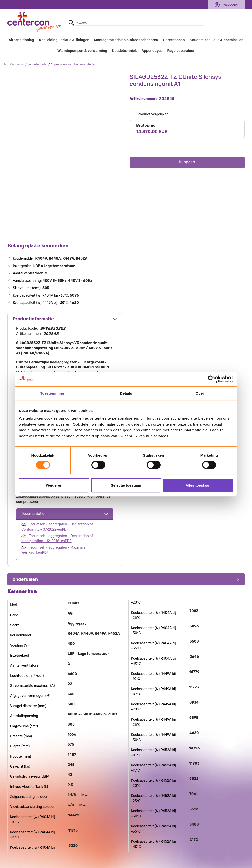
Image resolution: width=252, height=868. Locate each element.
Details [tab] (126, 393)
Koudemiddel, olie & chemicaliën (217, 40)
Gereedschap (174, 40)
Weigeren (54, 485)
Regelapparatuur (181, 51)
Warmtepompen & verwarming (82, 51)
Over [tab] (200, 393)
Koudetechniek (124, 51)
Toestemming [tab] (52, 393)
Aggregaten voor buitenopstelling (74, 64)
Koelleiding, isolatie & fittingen (64, 40)
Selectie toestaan (126, 485)
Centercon (17, 64)
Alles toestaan (198, 485)
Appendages (152, 51)
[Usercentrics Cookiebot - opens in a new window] (212, 379)
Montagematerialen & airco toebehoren (126, 40)
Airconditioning (21, 40)
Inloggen (230, 5)
